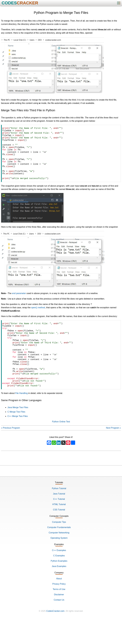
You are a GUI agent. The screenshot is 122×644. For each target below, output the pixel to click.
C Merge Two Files (16, 438)
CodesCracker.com (55, 637)
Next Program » (113, 454)
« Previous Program (10, 454)
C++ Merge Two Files (18, 442)
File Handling (21, 419)
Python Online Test (61, 448)
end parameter (19, 305)
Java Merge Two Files (18, 433)
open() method (38, 319)
